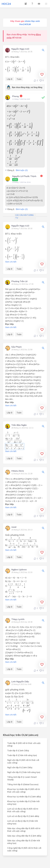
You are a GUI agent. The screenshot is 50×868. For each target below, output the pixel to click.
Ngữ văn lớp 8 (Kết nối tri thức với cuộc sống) (23, 761)
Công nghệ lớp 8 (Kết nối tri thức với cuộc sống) (24, 849)
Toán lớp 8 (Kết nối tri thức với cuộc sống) (24, 744)
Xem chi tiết (11, 262)
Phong (15, 96)
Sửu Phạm (16, 347)
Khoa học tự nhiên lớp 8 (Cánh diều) (24, 797)
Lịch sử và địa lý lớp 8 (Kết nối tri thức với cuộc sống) (23, 810)
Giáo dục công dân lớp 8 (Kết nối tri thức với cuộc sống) (24, 830)
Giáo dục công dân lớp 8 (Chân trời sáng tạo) (24, 842)
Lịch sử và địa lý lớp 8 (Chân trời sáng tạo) (22, 822)
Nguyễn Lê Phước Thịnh (24, 178)
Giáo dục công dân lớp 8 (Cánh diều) (24, 836)
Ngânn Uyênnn (19, 570)
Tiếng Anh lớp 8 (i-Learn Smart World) (22, 778)
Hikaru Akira (18, 471)
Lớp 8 (10, 79)
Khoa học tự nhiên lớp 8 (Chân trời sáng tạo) (23, 803)
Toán (19, 79)
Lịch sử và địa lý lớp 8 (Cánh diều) (23, 816)
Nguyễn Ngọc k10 (20, 49)
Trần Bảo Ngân (19, 425)
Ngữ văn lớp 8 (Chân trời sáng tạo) (24, 772)
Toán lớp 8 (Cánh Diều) (18, 750)
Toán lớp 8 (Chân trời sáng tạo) (22, 755)
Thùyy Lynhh (18, 619)
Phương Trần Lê (19, 281)
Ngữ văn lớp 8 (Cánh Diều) (20, 767)
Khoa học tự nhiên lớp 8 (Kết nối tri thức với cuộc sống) (24, 790)
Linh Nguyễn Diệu (20, 682)
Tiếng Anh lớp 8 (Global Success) (23, 784)
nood (14, 527)
